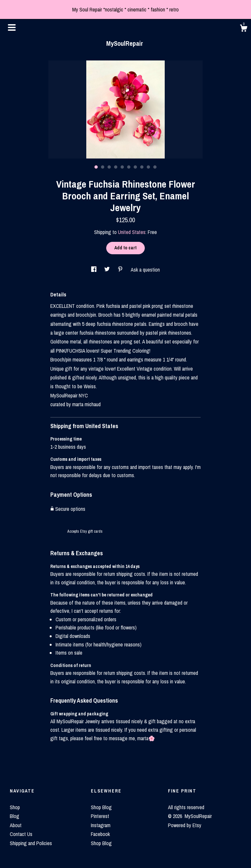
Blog (15, 816)
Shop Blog (101, 807)
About (16, 825)
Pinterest (100, 816)
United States (132, 232)
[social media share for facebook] (94, 270)
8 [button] (142, 167)
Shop (15, 807)
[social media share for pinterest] (121, 270)
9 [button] (148, 167)
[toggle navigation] (12, 27)
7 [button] (135, 167)
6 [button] (129, 167)
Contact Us (21, 834)
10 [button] (155, 167)
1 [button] (96, 167)
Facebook (100, 834)
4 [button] (116, 167)
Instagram (101, 825)
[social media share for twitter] (108, 270)
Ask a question (145, 270)
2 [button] (103, 167)
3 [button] (109, 167)
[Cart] (243, 29)
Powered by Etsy (185, 825)
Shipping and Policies (31, 843)
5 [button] (122, 167)
